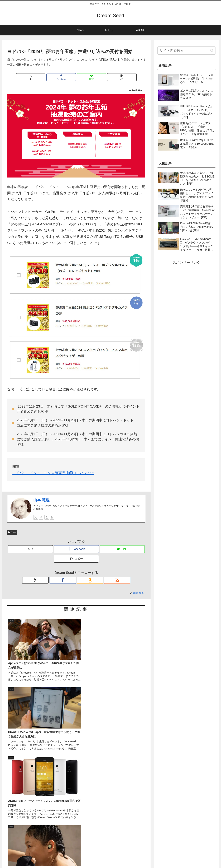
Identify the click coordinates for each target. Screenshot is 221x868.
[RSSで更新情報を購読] (52, 517)
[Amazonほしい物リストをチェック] (47, 517)
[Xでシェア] (41, 77)
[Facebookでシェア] (65, 77)
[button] (111, 77)
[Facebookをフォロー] (41, 517)
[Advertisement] (76, 767)
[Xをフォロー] (36, 517)
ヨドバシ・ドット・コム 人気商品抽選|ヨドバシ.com (53, 473)
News (12, 532)
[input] (186, 51)
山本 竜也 (41, 500)
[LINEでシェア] (88, 77)
